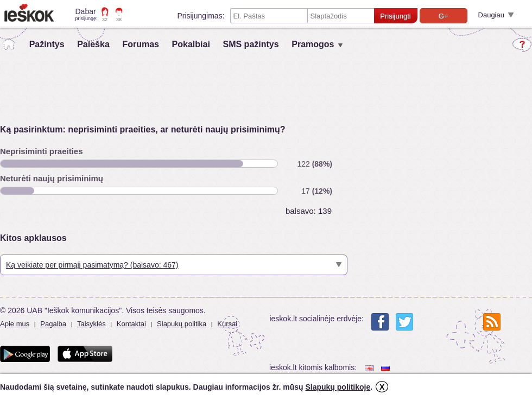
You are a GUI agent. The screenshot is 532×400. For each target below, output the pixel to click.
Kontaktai (131, 324)
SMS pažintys (251, 44)
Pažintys (47, 44)
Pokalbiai (191, 44)
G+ (444, 16)
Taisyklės (91, 324)
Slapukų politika (182, 324)
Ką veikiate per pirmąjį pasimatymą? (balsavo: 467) (92, 265)
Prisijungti (395, 16)
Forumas (141, 44)
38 (119, 20)
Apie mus (15, 324)
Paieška (93, 44)
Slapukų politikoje (338, 387)
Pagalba (53, 324)
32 (105, 20)
